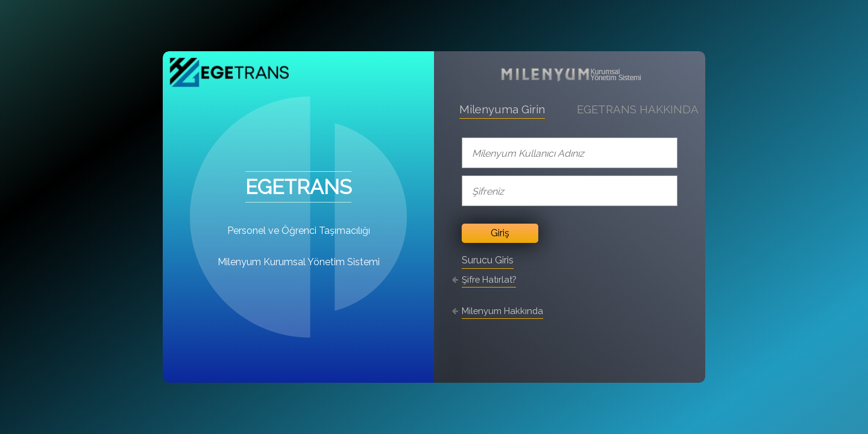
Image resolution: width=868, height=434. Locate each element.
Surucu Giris (488, 260)
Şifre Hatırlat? (489, 279)
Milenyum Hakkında (502, 311)
